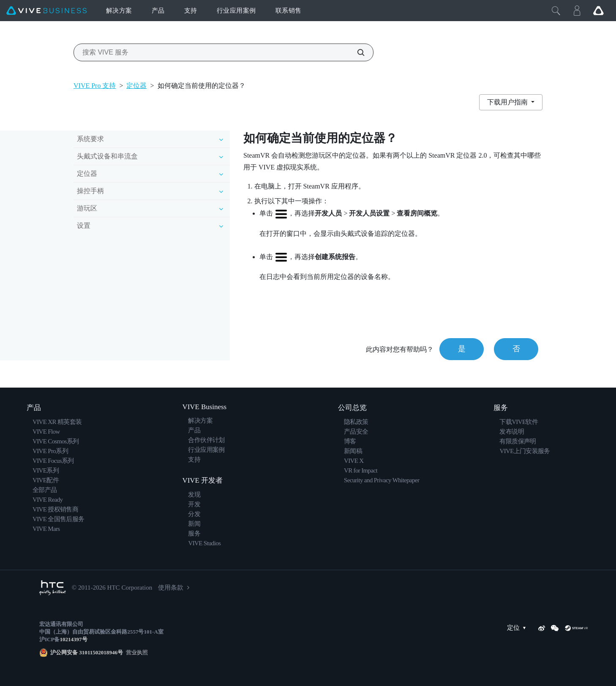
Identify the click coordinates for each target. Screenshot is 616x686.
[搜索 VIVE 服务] (356, 52)
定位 (518, 628)
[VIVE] (46, 11)
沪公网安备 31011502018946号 (87, 652)
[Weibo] (542, 628)
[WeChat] (555, 628)
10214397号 (73, 639)
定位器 (136, 86)
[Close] (556, 11)
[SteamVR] (576, 628)
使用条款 (171, 588)
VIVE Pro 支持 (95, 86)
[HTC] (53, 588)
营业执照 (135, 652)
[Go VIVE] (598, 11)
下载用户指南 (508, 102)
